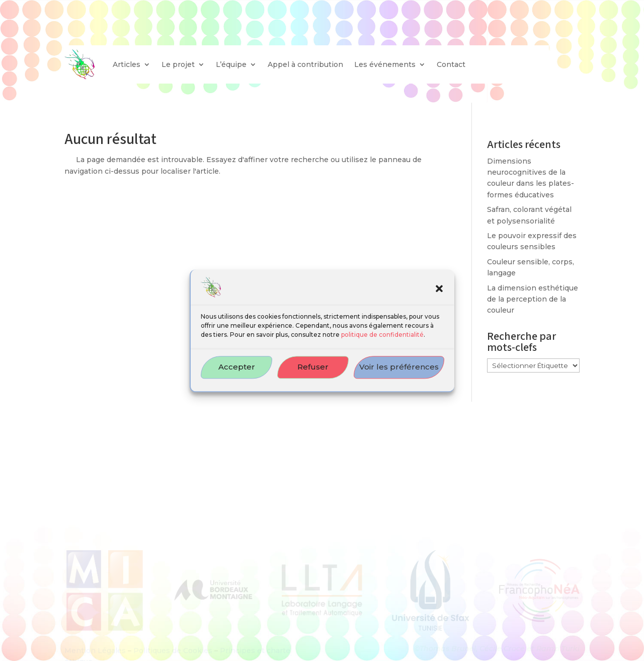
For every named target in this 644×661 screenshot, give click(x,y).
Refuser (313, 373)
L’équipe (231, 64)
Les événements (385, 64)
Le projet (178, 64)
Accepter (237, 373)
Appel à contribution (305, 64)
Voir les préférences (399, 373)
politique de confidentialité (382, 341)
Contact (451, 64)
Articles (127, 64)
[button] (439, 295)
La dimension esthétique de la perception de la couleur (533, 299)
